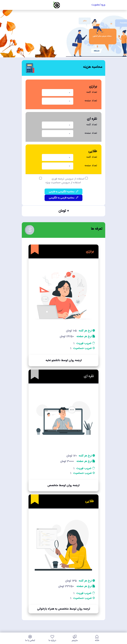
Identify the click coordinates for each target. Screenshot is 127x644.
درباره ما (52, 638)
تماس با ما (30, 638)
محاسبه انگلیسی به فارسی (63, 192)
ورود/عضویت (98, 5)
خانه (97, 638)
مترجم (75, 638)
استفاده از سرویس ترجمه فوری (68, 179)
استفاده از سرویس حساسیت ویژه (64, 183)
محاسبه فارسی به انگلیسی (63, 198)
